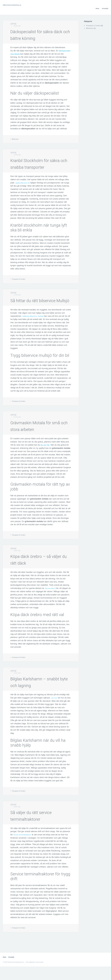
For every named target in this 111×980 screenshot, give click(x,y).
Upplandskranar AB (24, 189)
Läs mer (55, 711)
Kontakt (105, 8)
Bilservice (15, 139)
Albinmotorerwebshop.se (14, 5)
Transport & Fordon (19, 286)
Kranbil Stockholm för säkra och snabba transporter (37, 167)
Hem (97, 8)
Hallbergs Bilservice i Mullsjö (35, 329)
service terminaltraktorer (24, 848)
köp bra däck (51, 602)
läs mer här (46, 458)
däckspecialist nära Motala (23, 54)
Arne (13, 24)
